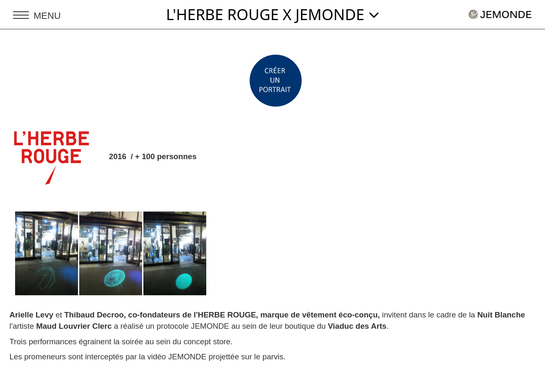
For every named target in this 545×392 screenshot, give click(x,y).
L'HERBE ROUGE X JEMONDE (272, 14)
